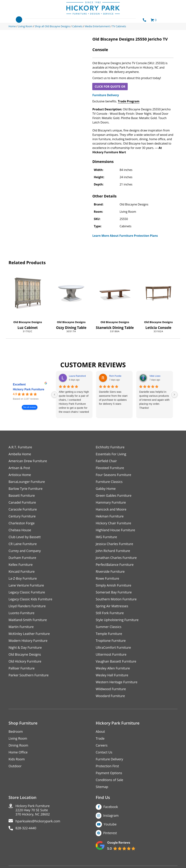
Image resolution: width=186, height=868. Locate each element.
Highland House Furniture (115, 530)
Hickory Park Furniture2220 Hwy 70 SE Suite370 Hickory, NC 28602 (33, 810)
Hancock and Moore (111, 509)
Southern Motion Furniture (116, 599)
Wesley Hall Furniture (112, 675)
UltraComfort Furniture (113, 648)
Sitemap (102, 787)
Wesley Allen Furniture (113, 668)
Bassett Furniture (22, 496)
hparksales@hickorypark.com (38, 821)
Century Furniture (22, 516)
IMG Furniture (106, 537)
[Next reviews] (174, 395)
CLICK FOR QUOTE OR (110, 87)
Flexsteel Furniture (110, 468)
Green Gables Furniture (114, 496)
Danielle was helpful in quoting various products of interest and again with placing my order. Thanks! (154, 400)
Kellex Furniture (21, 565)
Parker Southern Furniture (29, 675)
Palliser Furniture (22, 668)
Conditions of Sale (109, 780)
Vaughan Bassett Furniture (116, 661)
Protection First (107, 766)
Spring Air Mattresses (112, 606)
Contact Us (104, 752)
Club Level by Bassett (25, 537)
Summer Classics (109, 627)
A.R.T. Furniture (20, 447)
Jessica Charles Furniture (114, 544)
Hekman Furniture (110, 516)
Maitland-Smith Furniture (28, 620)
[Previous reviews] (54, 395)
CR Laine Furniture (23, 544)
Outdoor (15, 766)
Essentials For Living (111, 454)
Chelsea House (20, 530)
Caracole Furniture (23, 509)
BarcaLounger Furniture (27, 482)
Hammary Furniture (111, 502)
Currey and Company (25, 551)
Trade (100, 738)
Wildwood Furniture (111, 689)
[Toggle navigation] (19, 20)
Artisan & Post (19, 468)
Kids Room (17, 759)
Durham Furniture (22, 558)
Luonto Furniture (21, 613)
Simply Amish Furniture (113, 585)
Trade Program (129, 101)
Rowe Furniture (107, 578)
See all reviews (30, 407)
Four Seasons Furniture (113, 475)
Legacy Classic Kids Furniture (30, 599)
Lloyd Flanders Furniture (27, 606)
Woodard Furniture (110, 696)
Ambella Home (20, 454)
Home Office (18, 752)
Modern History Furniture (28, 641)
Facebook (111, 807)
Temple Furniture (109, 634)
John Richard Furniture (113, 551)
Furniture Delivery (106, 95)
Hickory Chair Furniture (113, 523)
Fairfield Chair (106, 461)
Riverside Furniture (110, 572)
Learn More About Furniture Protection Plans (125, 236)
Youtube (110, 824)
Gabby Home (106, 489)
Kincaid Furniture (22, 572)
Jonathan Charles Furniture (116, 558)
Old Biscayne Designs (28, 322)
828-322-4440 (26, 828)
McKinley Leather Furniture (29, 634)
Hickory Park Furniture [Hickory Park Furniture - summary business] (29, 389)
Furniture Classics (109, 482)
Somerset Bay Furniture (114, 592)
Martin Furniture (21, 627)
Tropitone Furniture (111, 641)
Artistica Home (20, 475)
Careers (102, 745)
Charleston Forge (22, 523)
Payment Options (109, 773)
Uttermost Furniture (111, 654)
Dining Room (18, 745)
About (100, 732)
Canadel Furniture (22, 502)
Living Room (18, 738)
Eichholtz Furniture (110, 447)
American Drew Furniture (28, 461)
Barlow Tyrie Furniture (26, 489)
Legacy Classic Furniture (27, 592)
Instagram (111, 815)
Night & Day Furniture (25, 648)
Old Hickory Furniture (25, 661)
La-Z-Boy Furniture (23, 578)
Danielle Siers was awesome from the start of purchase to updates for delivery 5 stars (113, 398)
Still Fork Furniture (110, 613)
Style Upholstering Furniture (117, 620)
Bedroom (16, 732)
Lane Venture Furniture (26, 585)
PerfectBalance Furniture (115, 565)
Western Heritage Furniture (117, 682)
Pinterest (110, 833)
